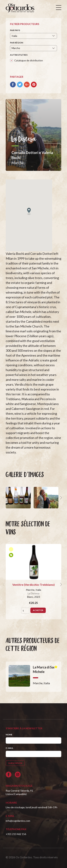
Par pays (15, 30)
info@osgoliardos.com (18, 821)
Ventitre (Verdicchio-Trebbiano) (33, 585)
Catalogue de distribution (29, 60)
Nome (9, 735)
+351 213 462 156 (16, 834)
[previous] (4, 498)
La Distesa (33, 593)
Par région (17, 43)
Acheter (38, 610)
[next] (61, 498)
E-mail (9, 748)
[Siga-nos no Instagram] (18, 775)
